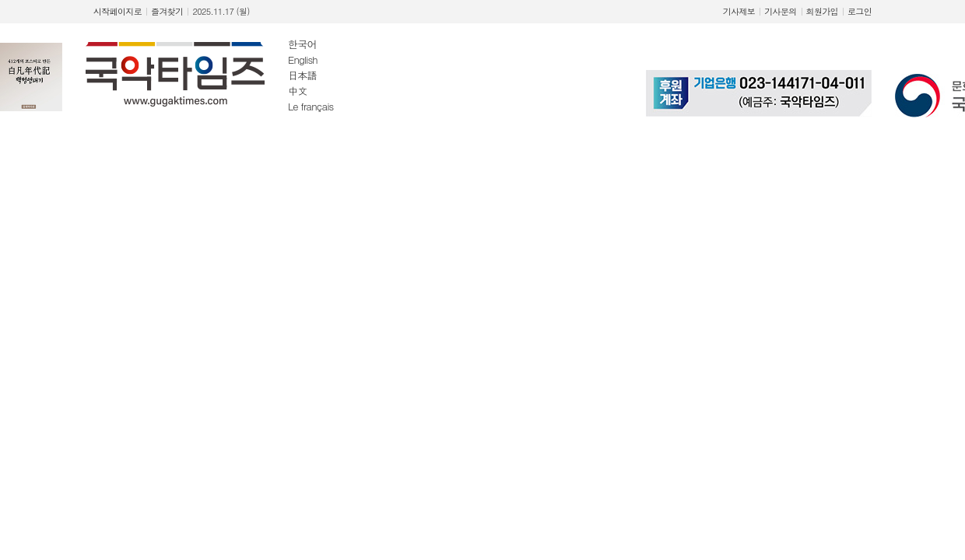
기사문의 (780, 11)
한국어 (302, 44)
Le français (311, 106)
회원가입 (822, 11)
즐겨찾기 (167, 11)
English (303, 59)
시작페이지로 (118, 11)
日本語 (302, 75)
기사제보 (739, 11)
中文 (297, 91)
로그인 (860, 11)
